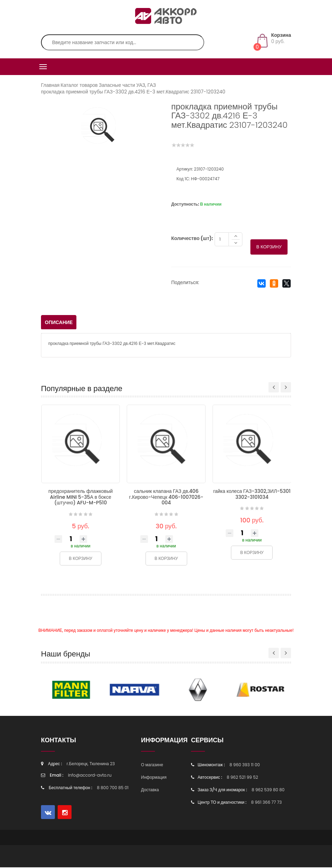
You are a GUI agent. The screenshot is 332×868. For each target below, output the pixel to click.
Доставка (150, 790)
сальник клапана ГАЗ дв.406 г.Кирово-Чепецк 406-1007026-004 (166, 498)
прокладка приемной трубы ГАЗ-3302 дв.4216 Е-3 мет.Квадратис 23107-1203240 (133, 92)
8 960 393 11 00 (245, 765)
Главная (50, 85)
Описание (59, 323)
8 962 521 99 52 (242, 778)
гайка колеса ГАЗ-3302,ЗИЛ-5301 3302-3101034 (252, 495)
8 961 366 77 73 (266, 803)
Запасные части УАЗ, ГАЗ (127, 85)
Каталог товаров (79, 85)
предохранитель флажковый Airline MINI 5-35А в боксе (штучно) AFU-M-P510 (80, 498)
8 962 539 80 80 (268, 790)
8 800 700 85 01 (113, 788)
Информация (154, 778)
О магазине (152, 765)
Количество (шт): (192, 239)
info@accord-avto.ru (90, 776)
